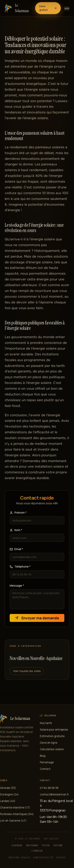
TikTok (45, 845)
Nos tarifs (46, 723)
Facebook (17, 845)
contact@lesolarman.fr (54, 794)
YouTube (58, 845)
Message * (17, 586)
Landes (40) (8, 801)
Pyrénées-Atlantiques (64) (17, 814)
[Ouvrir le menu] (67, 9)
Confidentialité (43, 857)
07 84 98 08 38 (49, 788)
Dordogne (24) (9, 794)
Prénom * (18, 513)
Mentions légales (19, 857)
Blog (43, 756)
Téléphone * (20, 566)
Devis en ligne (49, 743)
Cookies (61, 857)
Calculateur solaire (52, 749)
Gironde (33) (8, 788)
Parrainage (47, 762)
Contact (45, 769)
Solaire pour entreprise (54, 730)
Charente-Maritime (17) (15, 808)
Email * (16, 549)
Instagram (32, 845)
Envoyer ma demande (37, 618)
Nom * (16, 530)
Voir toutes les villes (27, 671)
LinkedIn (37, 851)
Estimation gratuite (52, 736)
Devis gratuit (48, 8)
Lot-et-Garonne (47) (13, 821)
